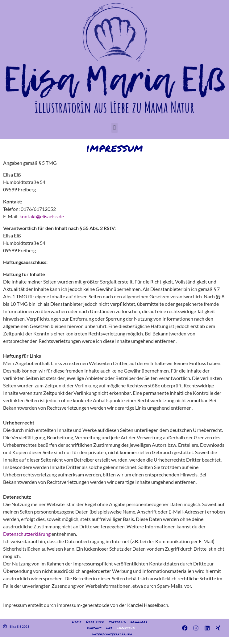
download (139, 622)
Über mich (95, 622)
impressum (126, 628)
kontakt (94, 628)
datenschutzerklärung (112, 634)
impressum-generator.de (83, 605)
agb (109, 628)
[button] (114, 128)
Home (77, 622)
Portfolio (117, 622)
